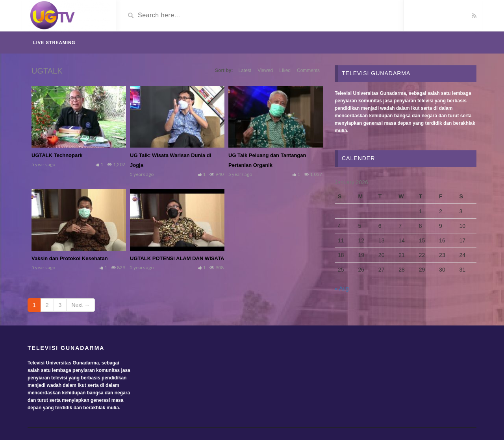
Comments (308, 70)
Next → (81, 305)
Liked (285, 70)
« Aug (342, 288)
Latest (245, 70)
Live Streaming (54, 43)
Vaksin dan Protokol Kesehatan (70, 258)
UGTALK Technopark (57, 155)
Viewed (265, 70)
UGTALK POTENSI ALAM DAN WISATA (177, 258)
